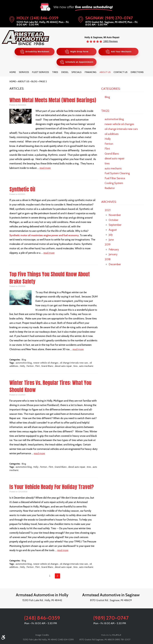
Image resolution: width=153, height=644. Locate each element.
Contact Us (121, 73)
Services (24, 73)
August (113, 230)
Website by (111, 635)
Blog (34, 82)
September (115, 225)
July (111, 235)
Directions (137, 73)
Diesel (65, 73)
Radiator (110, 188)
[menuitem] (13, 73)
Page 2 (43, 82)
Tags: (105, 111)
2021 (108, 211)
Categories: (111, 89)
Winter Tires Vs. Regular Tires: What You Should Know (50, 387)
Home (13, 73)
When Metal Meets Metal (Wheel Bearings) (53, 101)
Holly (22, 366)
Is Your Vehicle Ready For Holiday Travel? (52, 487)
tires (76, 366)
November (115, 215)
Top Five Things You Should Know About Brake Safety (50, 278)
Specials (76, 73)
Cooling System (114, 183)
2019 (108, 245)
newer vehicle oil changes (46, 363)
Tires (55, 73)
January (113, 255)
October (113, 220)
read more (45, 168)
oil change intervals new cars (74, 363)
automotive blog (24, 363)
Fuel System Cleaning (117, 174)
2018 (108, 260)
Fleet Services (40, 73)
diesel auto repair (63, 366)
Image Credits (42, 635)
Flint (37, 366)
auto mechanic (86, 366)
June (111, 240)
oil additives (112, 134)
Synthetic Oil (22, 190)
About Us (105, 73)
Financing (90, 73)
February (114, 250)
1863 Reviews (110, 41)
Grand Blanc (47, 366)
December (115, 265)
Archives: (109, 202)
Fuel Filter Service (115, 179)
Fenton (30, 366)
